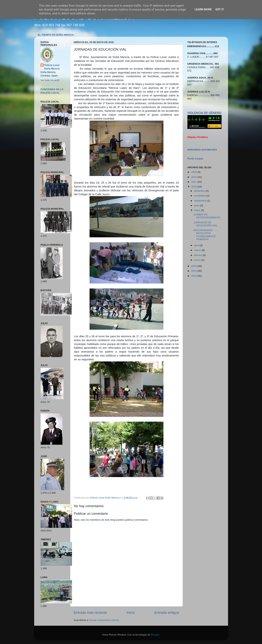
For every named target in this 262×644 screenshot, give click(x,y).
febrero (199, 255)
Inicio (131, 613)
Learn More (203, 9)
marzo (198, 250)
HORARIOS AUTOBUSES (202, 150)
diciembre (200, 191)
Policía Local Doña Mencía (52, 67)
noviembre (200, 196)
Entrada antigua (167, 613)
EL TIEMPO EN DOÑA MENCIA (56, 35)
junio (197, 205)
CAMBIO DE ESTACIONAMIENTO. (207, 216)
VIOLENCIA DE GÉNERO (204, 113)
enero (198, 260)
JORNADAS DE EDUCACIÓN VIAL (205, 224)
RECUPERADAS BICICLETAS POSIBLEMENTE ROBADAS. (205, 235)
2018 (194, 177)
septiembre (201, 201)
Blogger (155, 635)
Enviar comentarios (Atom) (104, 620)
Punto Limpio (195, 159)
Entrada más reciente (90, 613)
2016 (194, 187)
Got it (220, 9)
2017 (194, 182)
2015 (194, 266)
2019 (194, 172)
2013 (194, 276)
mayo (198, 210)
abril (197, 245)
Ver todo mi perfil (50, 80)
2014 (194, 271)
